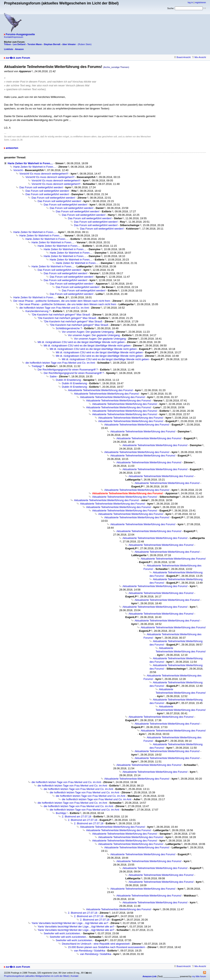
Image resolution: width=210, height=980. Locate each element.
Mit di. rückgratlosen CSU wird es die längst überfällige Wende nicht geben (81, 342)
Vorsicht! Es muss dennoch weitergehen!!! (44, 174)
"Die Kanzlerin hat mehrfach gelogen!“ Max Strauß (61, 315)
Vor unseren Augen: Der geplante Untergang (88, 332)
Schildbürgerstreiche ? (69, 328)
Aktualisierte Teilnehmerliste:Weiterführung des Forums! (100, 390)
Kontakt (74, 976)
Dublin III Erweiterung (68, 380)
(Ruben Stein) (85, 44)
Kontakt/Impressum (14, 37)
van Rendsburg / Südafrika (90, 951)
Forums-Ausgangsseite (20, 34)
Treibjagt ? (38, 366)
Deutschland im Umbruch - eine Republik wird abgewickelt (96, 944)
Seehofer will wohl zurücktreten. (62, 933)
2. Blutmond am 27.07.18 (77, 816)
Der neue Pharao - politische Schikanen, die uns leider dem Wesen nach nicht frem (62, 301)
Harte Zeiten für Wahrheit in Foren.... (30, 163)
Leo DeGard (19, 44)
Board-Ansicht (182, 57)
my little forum (199, 976)
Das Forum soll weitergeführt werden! (41, 187)
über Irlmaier (69, 44)
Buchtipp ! (62, 813)
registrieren (200, 2)
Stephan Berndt (52, 44)
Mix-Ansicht (199, 57)
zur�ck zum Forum (18, 58)
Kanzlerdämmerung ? (38, 311)
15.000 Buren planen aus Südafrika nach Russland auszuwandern (107, 947)
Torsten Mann (35, 44)
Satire (53, 376)
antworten (12, 148)
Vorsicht (18, 170)
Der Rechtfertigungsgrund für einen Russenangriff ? (68, 370)
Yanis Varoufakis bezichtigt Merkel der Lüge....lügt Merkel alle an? (70, 923)
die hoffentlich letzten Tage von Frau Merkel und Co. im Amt (54, 308)
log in (190, 2)
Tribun (7, 44)
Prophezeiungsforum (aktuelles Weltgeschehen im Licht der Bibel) (36, 976)
